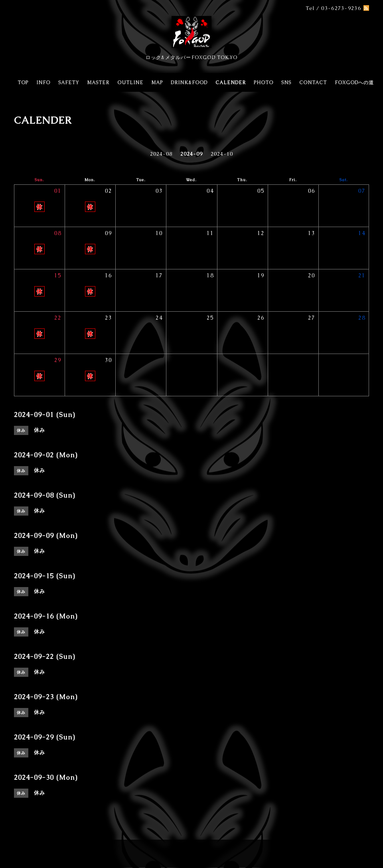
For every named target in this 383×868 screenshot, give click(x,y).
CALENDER (231, 83)
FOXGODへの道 (354, 83)
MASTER (98, 83)
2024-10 (222, 154)
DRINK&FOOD (189, 83)
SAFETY (69, 83)
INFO (43, 83)
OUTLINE (130, 83)
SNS (286, 83)
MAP (157, 83)
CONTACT (313, 83)
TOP (23, 83)
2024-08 (161, 154)
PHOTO (264, 83)
